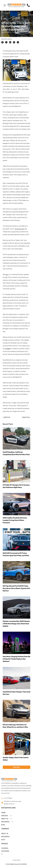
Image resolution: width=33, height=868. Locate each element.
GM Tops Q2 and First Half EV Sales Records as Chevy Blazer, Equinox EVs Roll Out (16, 588)
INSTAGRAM (5, 851)
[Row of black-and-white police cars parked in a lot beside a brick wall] (16, 438)
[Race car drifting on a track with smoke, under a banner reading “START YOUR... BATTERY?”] (16, 539)
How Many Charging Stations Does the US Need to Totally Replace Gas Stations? (16, 659)
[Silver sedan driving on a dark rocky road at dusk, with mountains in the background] (16, 608)
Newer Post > (26, 417)
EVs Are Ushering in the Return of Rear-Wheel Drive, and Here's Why (15, 726)
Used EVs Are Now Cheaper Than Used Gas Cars (16, 693)
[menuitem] (16, 812)
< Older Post (6, 417)
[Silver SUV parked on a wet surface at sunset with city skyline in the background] (16, 504)
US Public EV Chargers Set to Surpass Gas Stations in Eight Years (16, 486)
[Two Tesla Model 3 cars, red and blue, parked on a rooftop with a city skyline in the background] (16, 678)
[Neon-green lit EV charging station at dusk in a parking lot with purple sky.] (16, 643)
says (7, 275)
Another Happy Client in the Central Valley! (16, 759)
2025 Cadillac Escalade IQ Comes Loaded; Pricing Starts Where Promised (15, 520)
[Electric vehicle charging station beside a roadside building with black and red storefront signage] (16, 471)
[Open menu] (5, 5)
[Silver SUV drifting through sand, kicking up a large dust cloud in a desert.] (16, 711)
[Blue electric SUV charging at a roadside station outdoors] (16, 572)
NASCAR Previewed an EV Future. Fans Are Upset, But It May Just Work (16, 554)
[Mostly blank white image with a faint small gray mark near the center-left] (28, 7)
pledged (8, 349)
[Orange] (16, 744)
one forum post (19, 229)
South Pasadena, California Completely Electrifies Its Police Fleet (16, 453)
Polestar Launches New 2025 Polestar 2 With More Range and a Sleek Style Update (16, 624)
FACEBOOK (5, 848)
